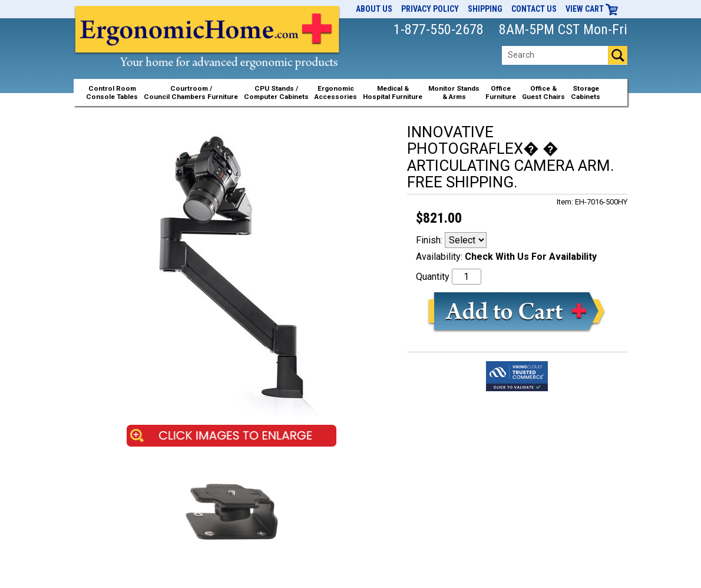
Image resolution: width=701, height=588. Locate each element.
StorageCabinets (586, 93)
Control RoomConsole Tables (112, 93)
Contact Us (534, 9)
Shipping (485, 9)
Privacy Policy (430, 9)
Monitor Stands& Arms (454, 93)
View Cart (592, 9)
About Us (374, 9)
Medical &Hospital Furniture (393, 93)
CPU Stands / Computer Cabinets (276, 93)
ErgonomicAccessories (336, 93)
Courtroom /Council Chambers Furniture (191, 93)
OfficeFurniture (501, 93)
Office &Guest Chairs (543, 93)
